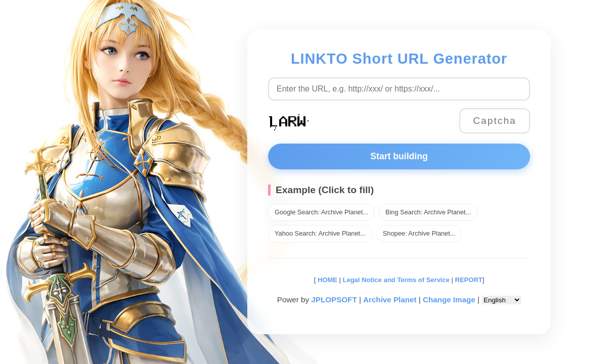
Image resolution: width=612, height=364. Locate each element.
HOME (326, 280)
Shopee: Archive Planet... (419, 233)
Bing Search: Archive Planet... (428, 212)
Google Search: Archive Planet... (321, 212)
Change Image (449, 300)
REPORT (469, 280)
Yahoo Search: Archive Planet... (320, 233)
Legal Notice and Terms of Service (396, 280)
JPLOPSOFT (334, 300)
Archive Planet (390, 300)
